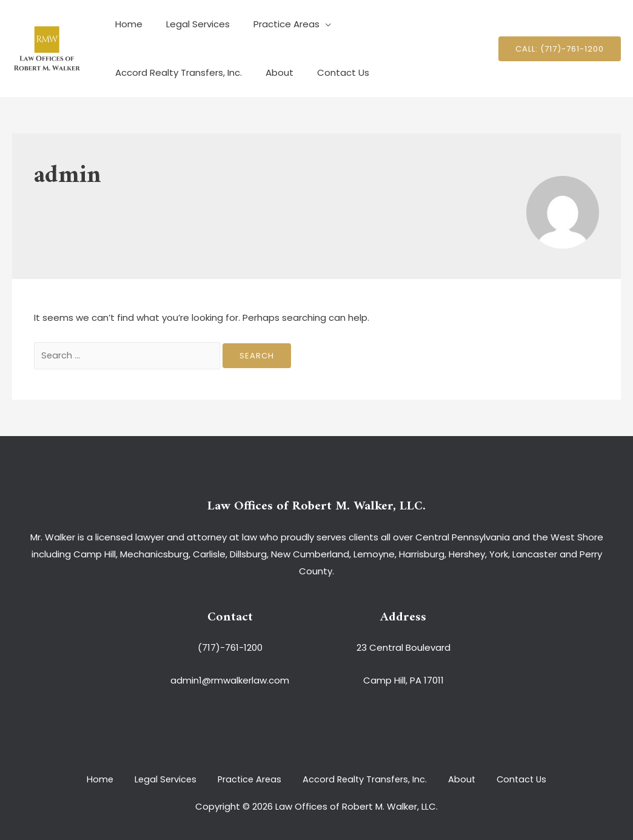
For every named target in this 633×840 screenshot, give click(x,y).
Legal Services (189, 24)
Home (126, 24)
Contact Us (184, 72)
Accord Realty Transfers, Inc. (399, 24)
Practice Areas (273, 24)
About (126, 72)
